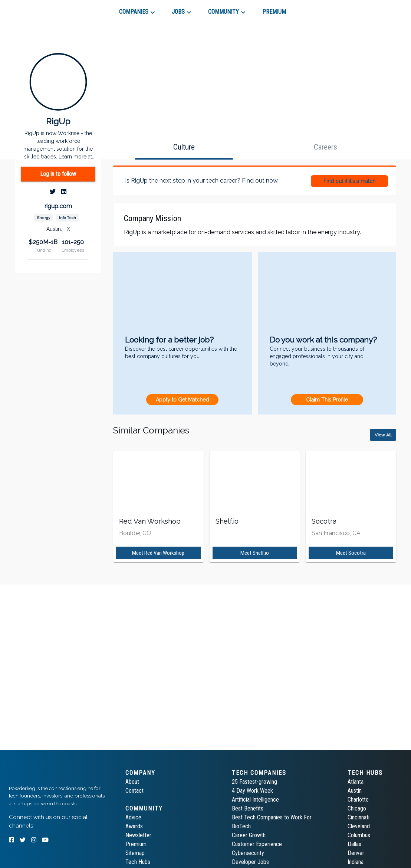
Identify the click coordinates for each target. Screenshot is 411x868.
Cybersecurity (248, 853)
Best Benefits (248, 808)
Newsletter (138, 835)
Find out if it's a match (349, 181)
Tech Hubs (138, 862)
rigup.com (58, 206)
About (132, 782)
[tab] (35, 9)
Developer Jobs (250, 862)
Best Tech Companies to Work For (272, 817)
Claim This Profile (327, 400)
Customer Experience (257, 844)
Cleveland (359, 826)
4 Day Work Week (252, 791)
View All (383, 435)
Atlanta (356, 782)
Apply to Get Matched (182, 400)
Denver (356, 853)
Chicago (357, 808)
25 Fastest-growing (254, 782)
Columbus (359, 835)
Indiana (356, 862)
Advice (133, 817)
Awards (134, 826)
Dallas (354, 844)
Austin (355, 791)
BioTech (241, 826)
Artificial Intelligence (255, 800)
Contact (134, 791)
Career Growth (249, 835)
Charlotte (358, 800)
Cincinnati (359, 817)
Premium (136, 844)
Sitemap (135, 853)
